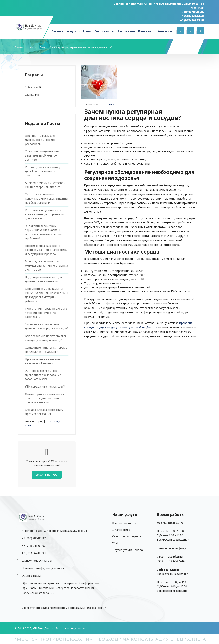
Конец (29, 425)
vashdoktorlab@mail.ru (129, 4)
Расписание (126, 31)
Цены (87, 31)
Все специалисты (124, 523)
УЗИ (115, 543)
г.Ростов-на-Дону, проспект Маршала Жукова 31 (54, 531)
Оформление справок (127, 536)
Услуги (72, 31)
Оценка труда (31, 576)
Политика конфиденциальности (44, 568)
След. (57, 421)
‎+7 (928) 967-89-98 (192, 20)
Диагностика (121, 530)
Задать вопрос (47, 475)
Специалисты (104, 31)
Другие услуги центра (127, 550)
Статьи (110, 104)
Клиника (145, 31)
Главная (57, 31)
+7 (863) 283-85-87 (192, 12)
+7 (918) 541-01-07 (192, 16)
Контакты (165, 31)
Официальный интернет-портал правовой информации (60, 583)
